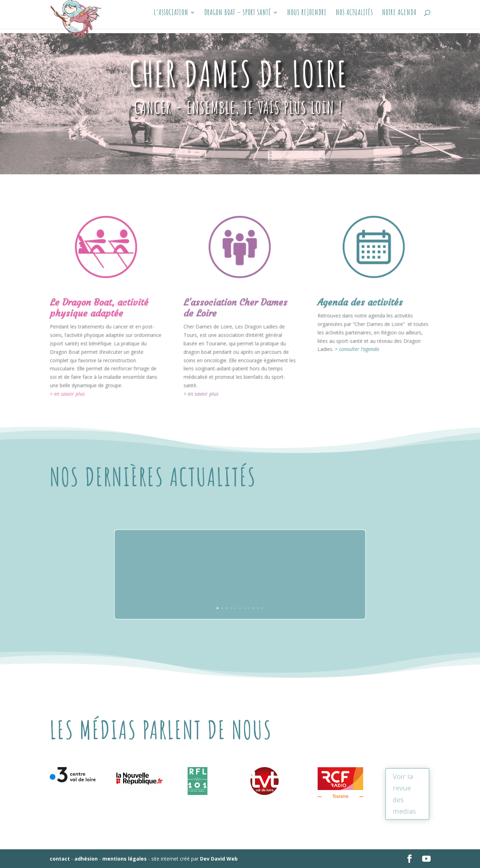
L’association (171, 18)
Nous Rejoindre (307, 18)
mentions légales (124, 859)
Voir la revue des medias (404, 794)
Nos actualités (354, 18)
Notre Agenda (399, 18)
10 (253, 599)
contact (60, 859)
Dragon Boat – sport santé (238, 18)
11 (257, 599)
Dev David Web (219, 859)
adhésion (86, 859)
